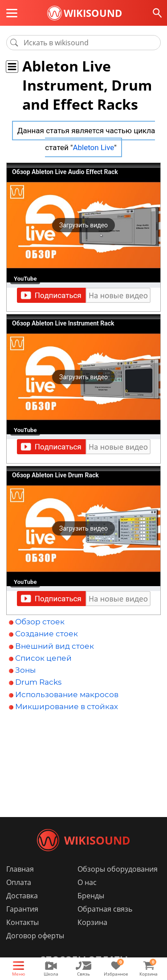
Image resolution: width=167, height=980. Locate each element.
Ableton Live (93, 147)
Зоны (25, 670)
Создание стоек (47, 634)
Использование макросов (67, 694)
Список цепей (43, 658)
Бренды (91, 896)
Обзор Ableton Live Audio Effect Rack (65, 172)
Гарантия (22, 909)
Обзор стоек (40, 622)
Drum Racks (38, 682)
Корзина (92, 922)
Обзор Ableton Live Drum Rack (55, 475)
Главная (20, 869)
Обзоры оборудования (118, 869)
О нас (87, 882)
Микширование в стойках (67, 706)
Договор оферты (35, 936)
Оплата (19, 882)
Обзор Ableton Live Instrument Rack (63, 323)
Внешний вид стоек (55, 646)
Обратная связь (105, 909)
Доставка (22, 896)
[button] (83, 225)
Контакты (22, 922)
